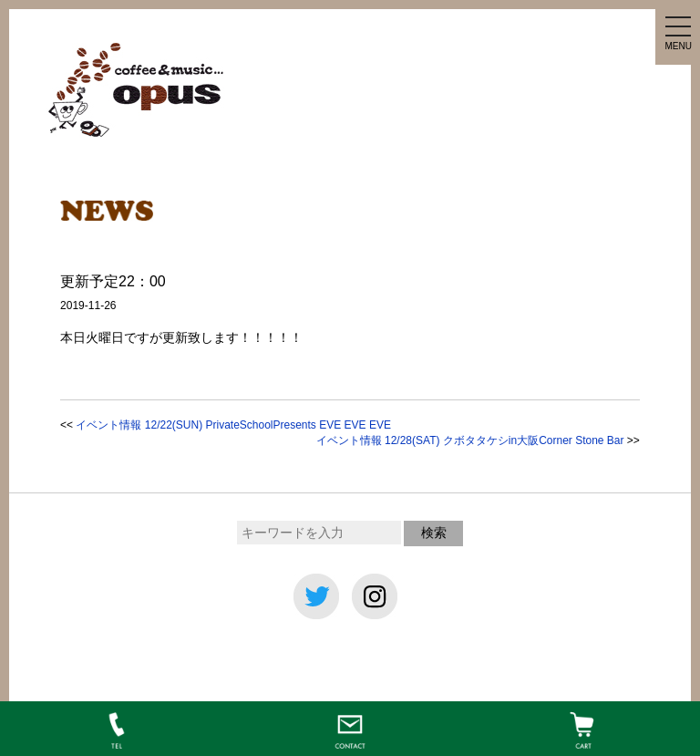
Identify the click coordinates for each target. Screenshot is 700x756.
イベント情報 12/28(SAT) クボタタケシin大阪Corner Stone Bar (470, 440)
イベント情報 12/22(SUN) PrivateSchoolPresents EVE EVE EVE (233, 425)
